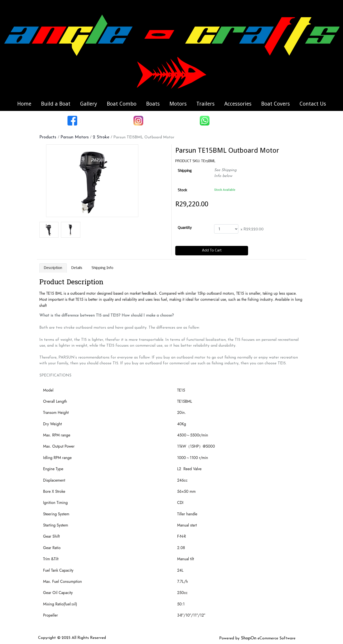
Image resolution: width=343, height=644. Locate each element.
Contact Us (313, 104)
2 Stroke (101, 137)
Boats (153, 104)
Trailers (205, 104)
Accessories (238, 104)
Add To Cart (212, 251)
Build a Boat (56, 104)
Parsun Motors (75, 137)
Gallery (89, 104)
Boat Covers (276, 104)
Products (49, 137)
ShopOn (249, 638)
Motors (178, 104)
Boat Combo (122, 104)
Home (24, 104)
